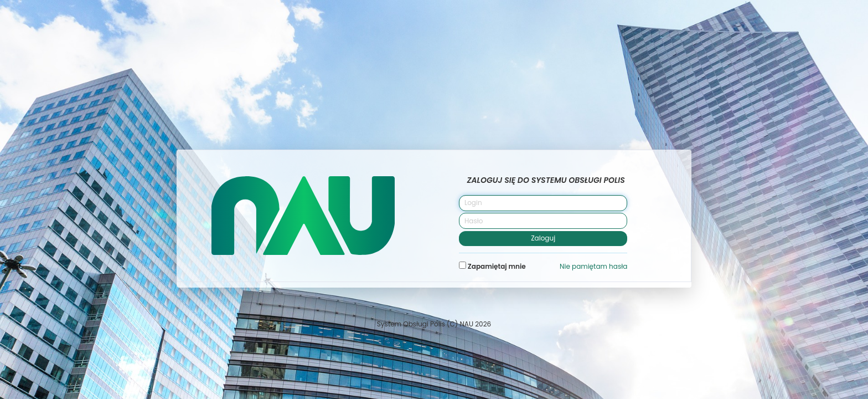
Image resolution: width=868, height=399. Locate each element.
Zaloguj (543, 238)
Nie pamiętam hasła (593, 266)
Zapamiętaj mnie (492, 266)
